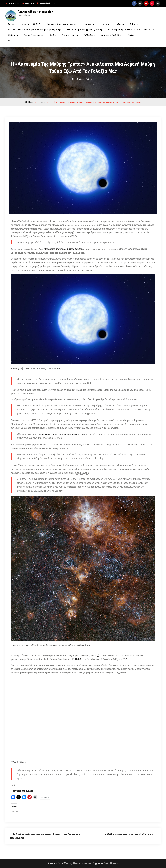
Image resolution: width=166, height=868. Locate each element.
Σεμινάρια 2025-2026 (31, 24)
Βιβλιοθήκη (89, 35)
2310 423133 (14, 3)
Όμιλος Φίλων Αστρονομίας (36, 12)
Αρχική (11, 24)
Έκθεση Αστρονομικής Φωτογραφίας (85, 30)
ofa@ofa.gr (30, 3)
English (131, 35)
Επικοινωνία (89, 24)
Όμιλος (148, 30)
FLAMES (77, 659)
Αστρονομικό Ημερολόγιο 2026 (123, 30)
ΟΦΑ (90, 79)
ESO (125, 659)
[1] (98, 655)
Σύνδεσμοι (13, 35)
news (44, 102)
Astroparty (135, 24)
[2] (101, 655)
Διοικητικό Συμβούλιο (111, 35)
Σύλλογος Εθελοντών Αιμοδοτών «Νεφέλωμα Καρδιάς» (35, 30)
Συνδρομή (119, 24)
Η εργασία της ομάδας (22, 791)
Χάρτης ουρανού (70, 35)
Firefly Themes (111, 863)
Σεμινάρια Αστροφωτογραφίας (62, 24)
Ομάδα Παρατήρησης (34, 35)
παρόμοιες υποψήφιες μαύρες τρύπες (63, 249)
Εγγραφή (105, 24)
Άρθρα (53, 35)
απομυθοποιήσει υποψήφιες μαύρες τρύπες (65, 434)
